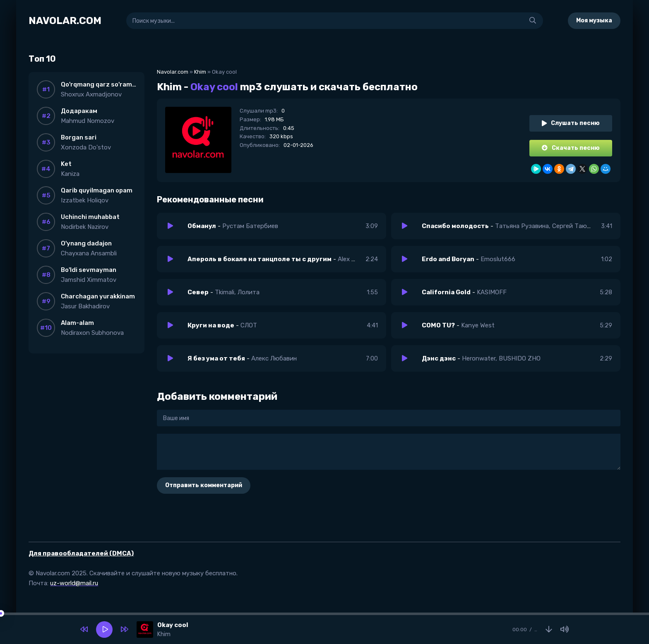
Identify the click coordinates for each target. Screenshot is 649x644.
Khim (200, 72)
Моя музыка (594, 20)
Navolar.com (173, 72)
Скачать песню (571, 148)
